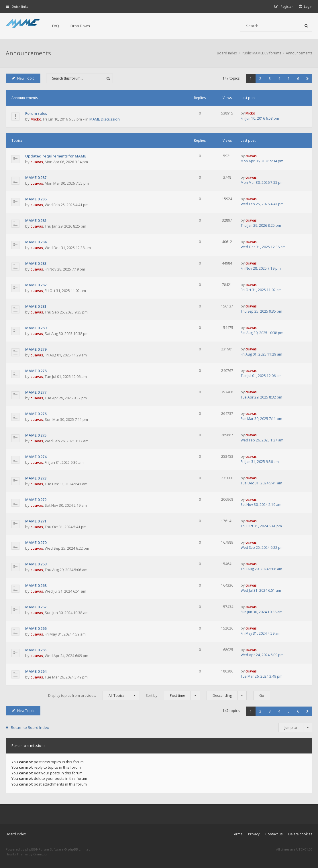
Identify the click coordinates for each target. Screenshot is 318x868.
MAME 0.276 (36, 414)
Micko (36, 119)
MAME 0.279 (36, 349)
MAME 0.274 (36, 457)
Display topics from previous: (94, 696)
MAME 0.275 (36, 435)
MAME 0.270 (36, 542)
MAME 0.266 (36, 628)
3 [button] (270, 79)
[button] (308, 79)
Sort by (173, 696)
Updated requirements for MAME (56, 156)
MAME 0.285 (36, 220)
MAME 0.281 (36, 306)
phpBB (30, 849)
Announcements (28, 53)
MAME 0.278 (36, 371)
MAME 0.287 (36, 177)
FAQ (56, 26)
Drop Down (80, 26)
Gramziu (40, 854)
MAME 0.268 (36, 585)
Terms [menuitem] (237, 834)
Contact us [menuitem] (274, 834)
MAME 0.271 (36, 521)
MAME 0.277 (36, 392)
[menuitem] (306, 6)
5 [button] (289, 79)
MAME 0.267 (36, 607)
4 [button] (279, 79)
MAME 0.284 (36, 242)
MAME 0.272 (36, 500)
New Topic (23, 78)
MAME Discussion (105, 119)
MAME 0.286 (36, 199)
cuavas (37, 162)
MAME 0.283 (36, 263)
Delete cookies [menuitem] (300, 834)
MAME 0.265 (36, 650)
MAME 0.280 (36, 328)
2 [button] (260, 79)
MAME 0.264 (36, 671)
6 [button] (298, 79)
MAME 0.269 (36, 564)
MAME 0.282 (36, 285)
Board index (16, 834)
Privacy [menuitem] (254, 834)
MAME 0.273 (36, 478)
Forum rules (36, 113)
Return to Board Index (30, 727)
